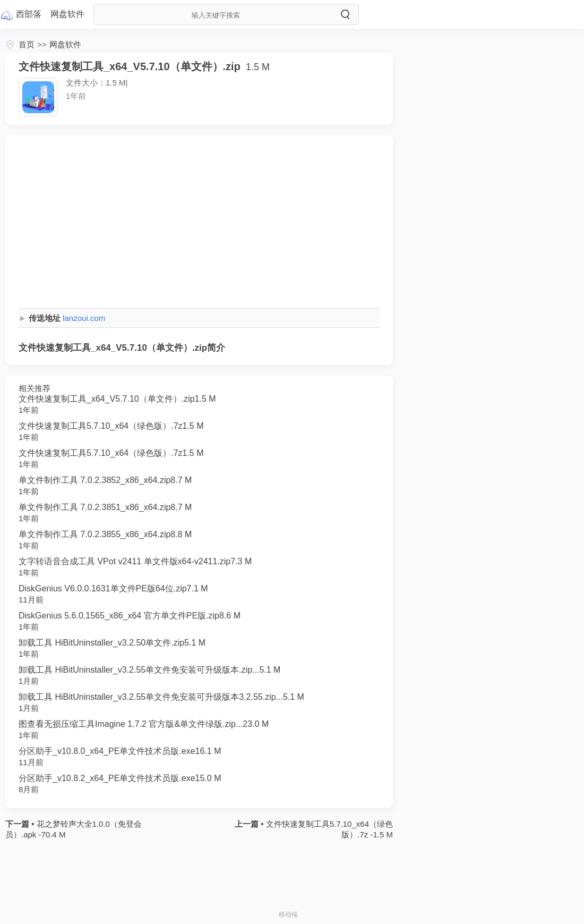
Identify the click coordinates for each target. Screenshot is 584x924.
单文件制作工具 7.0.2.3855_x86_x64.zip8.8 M (105, 534)
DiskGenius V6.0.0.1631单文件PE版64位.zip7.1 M (113, 588)
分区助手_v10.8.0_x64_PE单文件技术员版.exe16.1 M (120, 751)
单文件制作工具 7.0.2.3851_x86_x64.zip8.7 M (105, 507)
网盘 (67, 14)
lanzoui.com (84, 318)
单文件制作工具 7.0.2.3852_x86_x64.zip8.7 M (105, 480)
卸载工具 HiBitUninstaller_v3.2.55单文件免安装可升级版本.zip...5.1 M (149, 670)
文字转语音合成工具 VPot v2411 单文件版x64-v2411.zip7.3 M (135, 561)
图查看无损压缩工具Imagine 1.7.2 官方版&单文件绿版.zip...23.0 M (144, 724)
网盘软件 (65, 44)
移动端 (288, 914)
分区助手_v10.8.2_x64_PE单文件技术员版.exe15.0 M (120, 778)
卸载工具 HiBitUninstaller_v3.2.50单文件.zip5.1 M (112, 643)
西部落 (29, 14)
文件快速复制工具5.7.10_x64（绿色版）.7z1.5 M (111, 426)
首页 (27, 44)
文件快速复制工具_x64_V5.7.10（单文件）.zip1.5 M (117, 399)
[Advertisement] (199, 223)
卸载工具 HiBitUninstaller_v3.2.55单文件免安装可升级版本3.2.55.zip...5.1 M (161, 697)
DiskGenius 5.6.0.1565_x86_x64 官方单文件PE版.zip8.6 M (130, 616)
